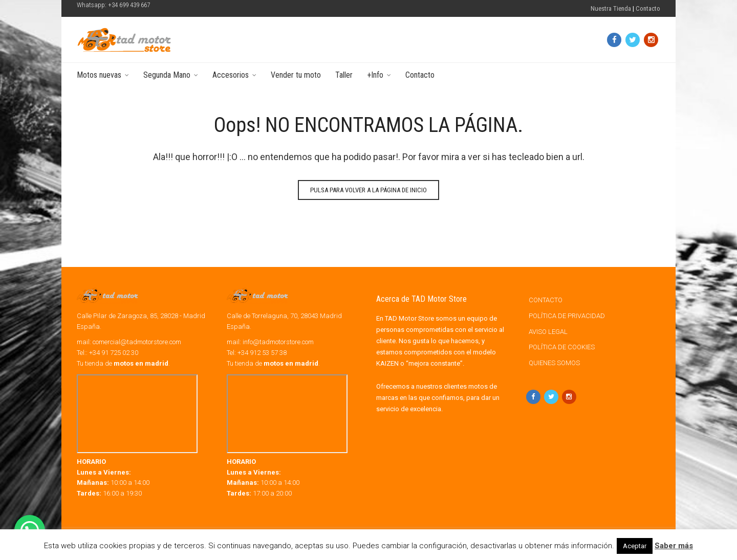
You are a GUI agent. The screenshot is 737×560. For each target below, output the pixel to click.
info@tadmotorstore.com (278, 342)
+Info (375, 75)
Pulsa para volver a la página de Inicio (368, 190)
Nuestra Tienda (611, 8)
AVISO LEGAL (548, 332)
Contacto (648, 8)
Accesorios (231, 75)
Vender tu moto (296, 75)
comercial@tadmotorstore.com (137, 342)
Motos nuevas (99, 75)
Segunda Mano (167, 75)
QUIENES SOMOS (554, 363)
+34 (262, 353)
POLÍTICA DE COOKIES (562, 347)
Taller (344, 75)
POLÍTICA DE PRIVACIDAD (567, 316)
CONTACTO (546, 300)
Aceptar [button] (635, 546)
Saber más (674, 546)
